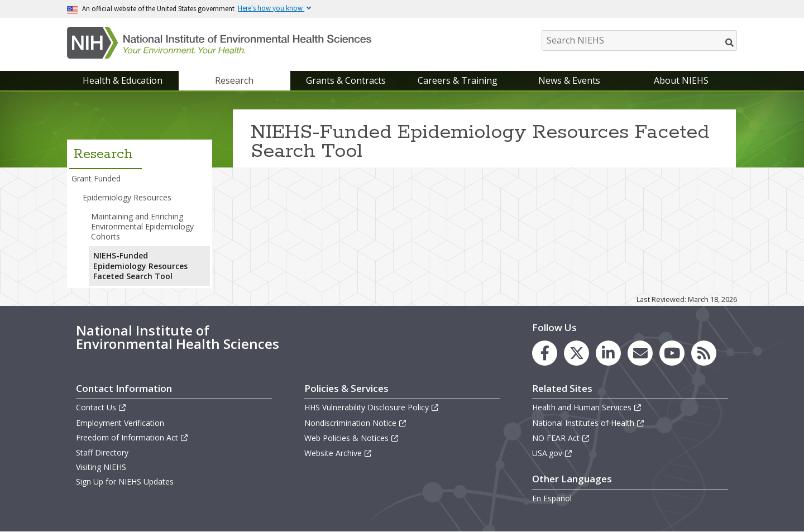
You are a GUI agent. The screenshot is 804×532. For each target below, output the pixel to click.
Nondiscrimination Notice (356, 423)
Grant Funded (96, 178)
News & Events (569, 80)
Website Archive (338, 453)
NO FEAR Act (561, 438)
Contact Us (101, 407)
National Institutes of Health (588, 423)
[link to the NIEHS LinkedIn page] (608, 353)
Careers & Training (458, 80)
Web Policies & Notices (352, 438)
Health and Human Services (587, 407)
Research (234, 80)
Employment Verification (120, 423)
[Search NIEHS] (639, 40)
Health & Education (123, 80)
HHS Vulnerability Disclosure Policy (372, 407)
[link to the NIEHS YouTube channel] (672, 353)
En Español (552, 498)
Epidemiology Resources (127, 197)
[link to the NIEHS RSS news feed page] (704, 353)
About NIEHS (681, 80)
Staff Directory (102, 452)
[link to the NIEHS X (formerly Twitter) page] (576, 353)
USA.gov (552, 453)
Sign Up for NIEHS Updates (125, 481)
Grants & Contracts (346, 80)
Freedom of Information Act (132, 437)
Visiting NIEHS (101, 467)
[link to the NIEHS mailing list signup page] (640, 353)
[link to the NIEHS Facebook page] (545, 353)
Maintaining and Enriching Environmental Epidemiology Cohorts (142, 226)
